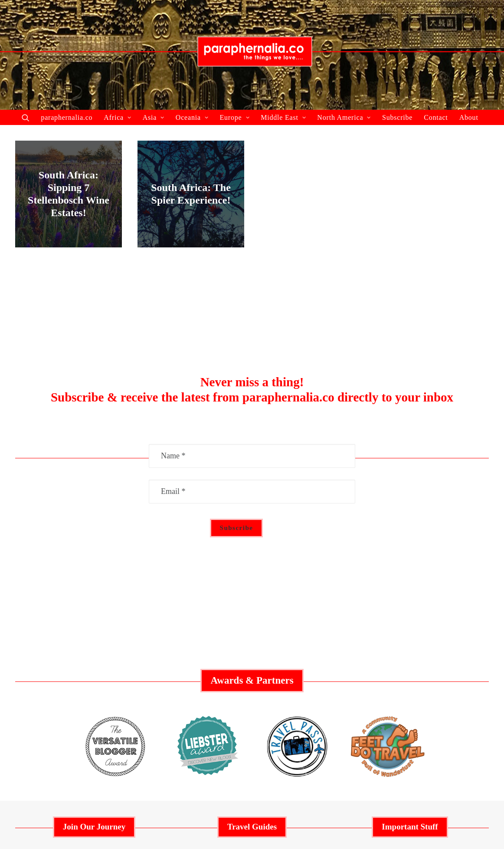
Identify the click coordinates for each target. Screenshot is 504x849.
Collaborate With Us (94, 672)
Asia (154, 117)
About (469, 117)
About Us (94, 713)
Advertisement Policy (410, 672)
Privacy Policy (410, 700)
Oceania (192, 117)
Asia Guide (252, 713)
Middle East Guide (252, 672)
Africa (117, 117)
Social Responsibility (410, 686)
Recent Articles (94, 700)
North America (344, 117)
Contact (436, 117)
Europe (234, 117)
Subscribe (397, 117)
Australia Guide (252, 686)
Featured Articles (94, 686)
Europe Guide (252, 700)
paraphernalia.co (67, 117)
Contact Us (410, 713)
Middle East (283, 117)
